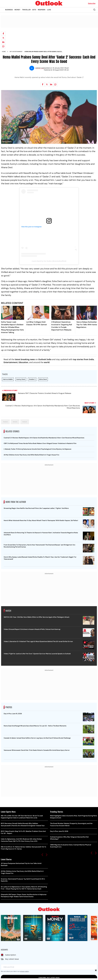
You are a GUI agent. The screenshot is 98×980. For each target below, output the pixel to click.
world (47, 362)
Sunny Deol (21, 379)
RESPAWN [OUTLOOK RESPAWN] (42, 10)
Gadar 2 (32, 379)
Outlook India (45, 359)
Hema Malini (8, 379)
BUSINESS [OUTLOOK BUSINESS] (9, 10)
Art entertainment (16, 52)
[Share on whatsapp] (3, 46)
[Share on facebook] (3, 34)
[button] (42, 855)
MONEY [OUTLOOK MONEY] (17, 10)
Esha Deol (43, 379)
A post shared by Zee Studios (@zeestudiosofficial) (49, 261)
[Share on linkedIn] (3, 42)
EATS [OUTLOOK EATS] (34, 10)
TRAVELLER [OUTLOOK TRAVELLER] (26, 10)
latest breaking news (25, 359)
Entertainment (11, 362)
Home (4, 52)
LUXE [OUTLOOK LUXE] (49, 10)
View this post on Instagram (31, 227)
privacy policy (24, 971)
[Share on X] (3, 38)
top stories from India (83, 359)
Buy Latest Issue (12, 959)
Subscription (11, 955)
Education (23, 362)
